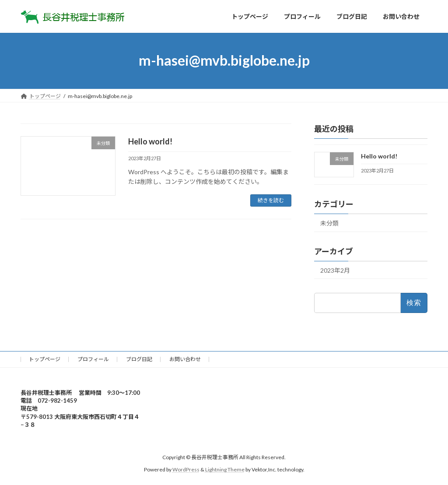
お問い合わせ (185, 359)
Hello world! (150, 141)
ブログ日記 (139, 359)
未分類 (329, 223)
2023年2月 (335, 270)
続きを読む (271, 200)
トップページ (45, 359)
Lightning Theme (225, 470)
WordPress (186, 470)
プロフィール (93, 359)
